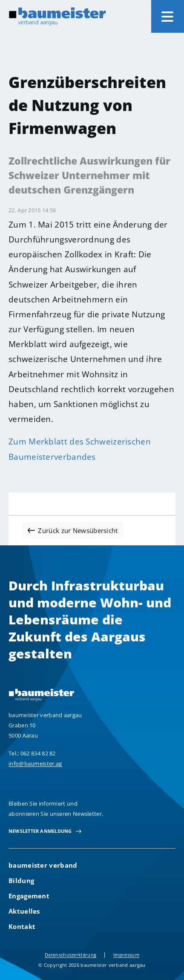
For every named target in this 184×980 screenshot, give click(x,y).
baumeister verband (43, 865)
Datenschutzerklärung (70, 955)
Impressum (126, 955)
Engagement (29, 896)
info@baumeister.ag (35, 763)
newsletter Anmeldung (40, 831)
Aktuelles (24, 911)
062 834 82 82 (38, 753)
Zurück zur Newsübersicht (78, 530)
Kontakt (22, 926)
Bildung (21, 880)
